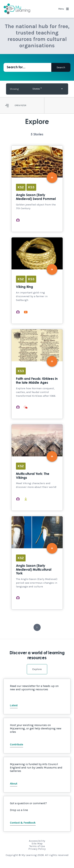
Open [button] (17, 105)
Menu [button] (64, 9)
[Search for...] (27, 67)
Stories (37, 88)
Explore (37, 669)
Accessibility (37, 841)
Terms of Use (37, 846)
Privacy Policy (37, 849)
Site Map (37, 843)
